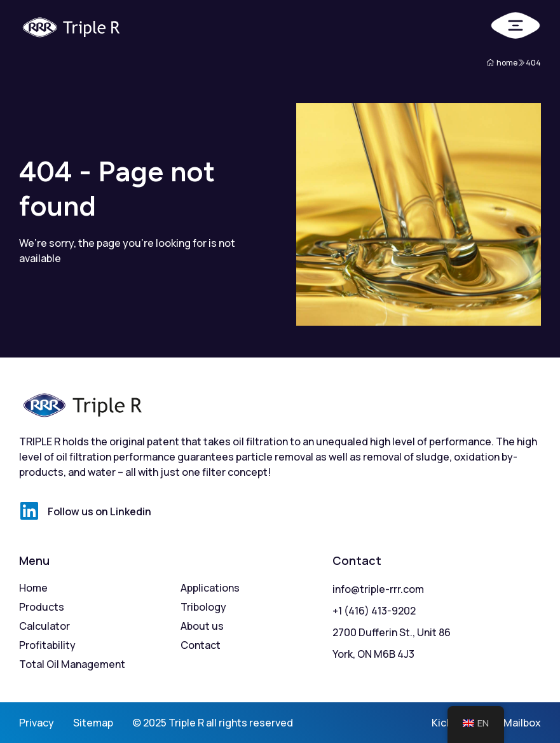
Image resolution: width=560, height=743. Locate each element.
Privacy (37, 723)
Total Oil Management (72, 664)
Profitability (47, 645)
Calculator (44, 626)
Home (33, 588)
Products (42, 607)
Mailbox (522, 723)
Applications (210, 588)
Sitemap (93, 723)
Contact (201, 645)
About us (202, 626)
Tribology (203, 607)
